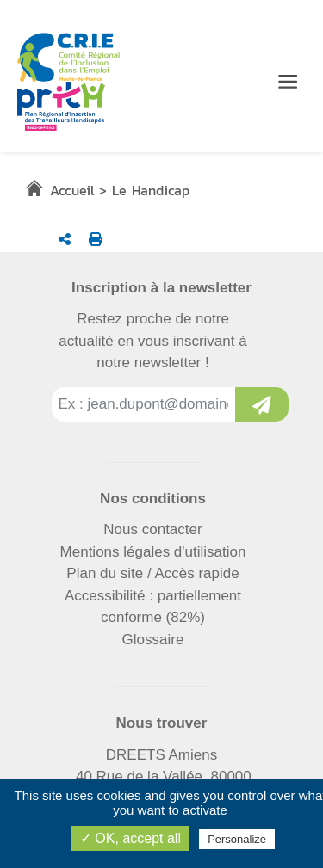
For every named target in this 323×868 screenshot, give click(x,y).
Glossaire (153, 640)
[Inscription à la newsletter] (262, 404)
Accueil (72, 190)
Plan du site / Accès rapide (152, 573)
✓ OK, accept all (130, 838)
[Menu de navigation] (288, 82)
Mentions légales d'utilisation (153, 552)
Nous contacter (152, 529)
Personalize (237, 839)
